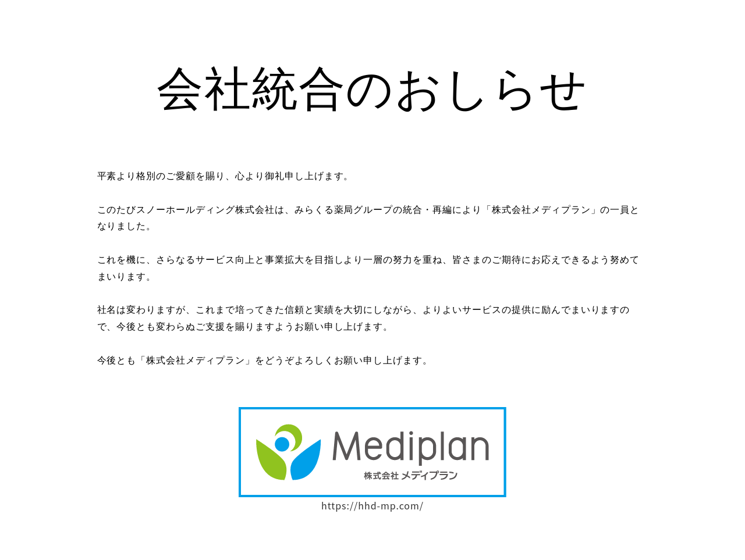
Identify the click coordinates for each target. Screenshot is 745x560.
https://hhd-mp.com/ (372, 505)
